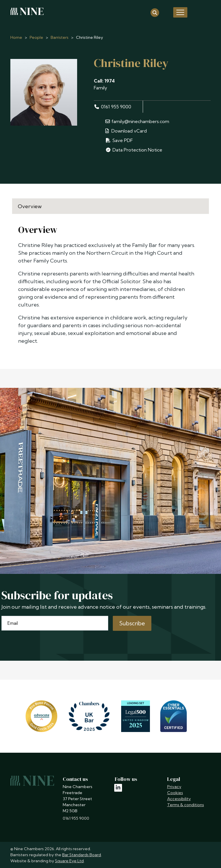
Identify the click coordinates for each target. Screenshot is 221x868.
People (36, 37)
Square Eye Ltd (69, 861)
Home (16, 37)
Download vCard (126, 131)
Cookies (175, 793)
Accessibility (179, 799)
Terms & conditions (186, 805)
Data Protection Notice (134, 150)
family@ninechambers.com (137, 121)
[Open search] (155, 12)
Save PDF (119, 140)
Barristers (60, 37)
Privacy (174, 787)
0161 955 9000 (113, 107)
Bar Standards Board (82, 855)
